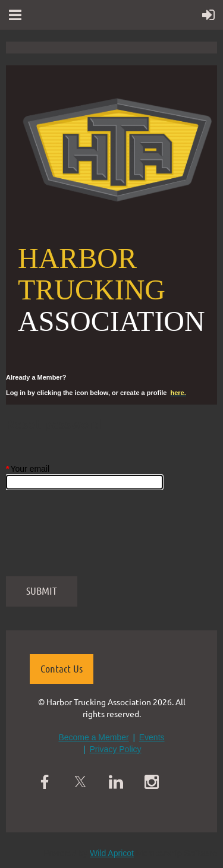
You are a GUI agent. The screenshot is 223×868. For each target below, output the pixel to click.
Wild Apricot (112, 853)
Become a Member (93, 737)
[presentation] (96, 539)
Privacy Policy (115, 749)
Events (152, 737)
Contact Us (62, 668)
